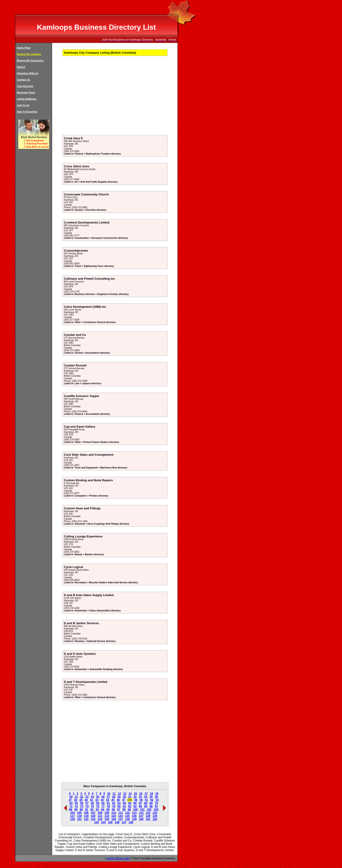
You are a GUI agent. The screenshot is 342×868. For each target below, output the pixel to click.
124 (121, 816)
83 (135, 806)
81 (124, 806)
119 (86, 816)
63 (119, 803)
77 (103, 806)
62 (114, 803)
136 (114, 819)
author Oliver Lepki (118, 858)
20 (71, 797)
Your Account (25, 86)
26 (103, 797)
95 (108, 810)
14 (130, 794)
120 (93, 816)
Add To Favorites (27, 112)
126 (134, 816)
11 (114, 794)
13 (125, 794)
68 (146, 803)
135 (107, 819)
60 (103, 803)
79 (114, 806)
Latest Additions (27, 99)
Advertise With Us (28, 73)
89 (76, 810)
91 (86, 810)
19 (157, 794)
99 (129, 810)
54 (71, 803)
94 (103, 810)
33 (140, 797)
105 (79, 813)
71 (71, 806)
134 (100, 819)
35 (151, 797)
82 (130, 806)
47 (123, 800)
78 (108, 806)
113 (134, 813)
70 (156, 803)
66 (135, 803)
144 (103, 822)
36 (156, 797)
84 (140, 806)
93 (97, 810)
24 (92, 797)
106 (86, 813)
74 (87, 806)
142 (155, 819)
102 (149, 810)
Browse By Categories (30, 60)
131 (79, 819)
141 (148, 819)
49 (136, 800)
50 (141, 800)
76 (98, 806)
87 (156, 806)
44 (107, 800)
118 (79, 816)
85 (146, 806)
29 (119, 797)
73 (82, 806)
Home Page (24, 48)
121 (100, 816)
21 (76, 797)
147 (124, 822)
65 (130, 803)
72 (76, 806)
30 (124, 797)
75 (92, 806)
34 (146, 797)
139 (134, 819)
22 (82, 797)
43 (102, 800)
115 (148, 813)
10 (109, 794)
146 (117, 822)
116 (155, 813)
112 (127, 813)
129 (155, 816)
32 (135, 797)
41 (91, 800)
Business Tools (26, 92)
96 (113, 810)
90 (81, 810)
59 (98, 803)
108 (100, 813)
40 (86, 800)
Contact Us (24, 80)
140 (141, 819)
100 (135, 810)
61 (108, 803)
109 (107, 813)
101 (142, 810)
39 (81, 800)
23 (87, 797)
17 (146, 794)
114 (141, 813)
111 (121, 813)
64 (124, 803)
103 (156, 810)
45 (113, 800)
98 (124, 810)
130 (72, 819)
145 (110, 822)
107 (93, 813)
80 (119, 806)
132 (86, 819)
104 (72, 813)
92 (92, 810)
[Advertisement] (100, 97)
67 (140, 803)
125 (127, 816)
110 (114, 813)
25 (98, 797)
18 (151, 794)
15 (135, 794)
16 (141, 794)
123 (114, 816)
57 (87, 803)
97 (119, 810)
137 (121, 819)
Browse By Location (29, 54)
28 (114, 797)
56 (82, 803)
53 (157, 800)
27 (108, 797)
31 (130, 797)
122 (107, 816)
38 (76, 800)
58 (92, 803)
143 (97, 822)
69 (151, 803)
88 (70, 810)
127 (141, 816)
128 (148, 816)
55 (76, 803)
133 (93, 819)
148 (131, 822)
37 (70, 800)
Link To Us (23, 105)
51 (147, 800)
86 (151, 806)
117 (72, 816)
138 (127, 819)
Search (21, 67)
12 (119, 794)
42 (97, 800)
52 (152, 800)
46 (118, 800)
